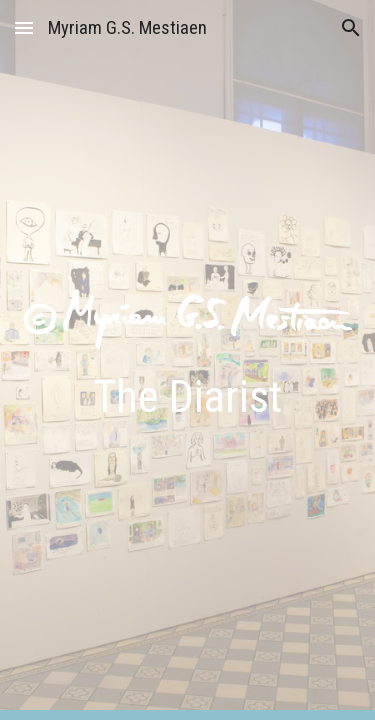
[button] (24, 27)
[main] (188, 397)
